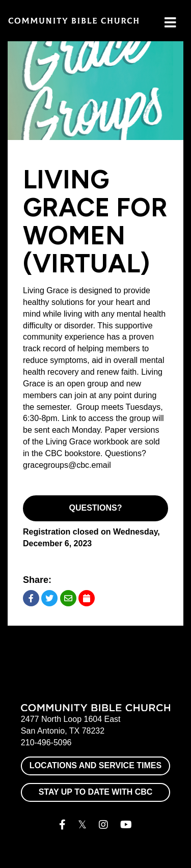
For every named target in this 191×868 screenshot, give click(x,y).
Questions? (95, 508)
